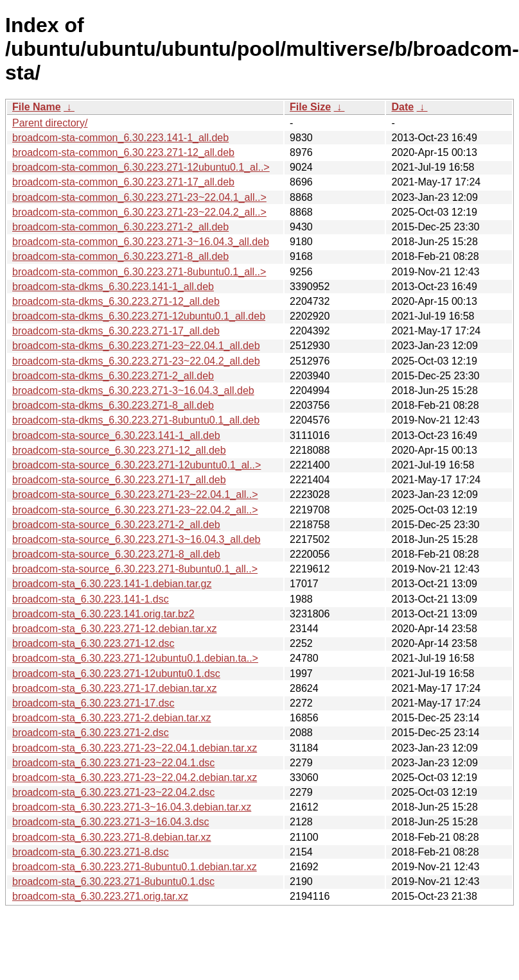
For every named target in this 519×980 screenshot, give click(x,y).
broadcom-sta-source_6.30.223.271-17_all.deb (119, 480)
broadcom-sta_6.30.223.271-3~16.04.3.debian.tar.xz (132, 807)
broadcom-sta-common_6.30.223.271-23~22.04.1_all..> (139, 197)
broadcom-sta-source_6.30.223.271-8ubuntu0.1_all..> (135, 569)
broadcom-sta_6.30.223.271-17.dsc (93, 703)
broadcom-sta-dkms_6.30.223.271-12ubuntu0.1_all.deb (139, 316)
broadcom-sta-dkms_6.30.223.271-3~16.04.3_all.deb (133, 391)
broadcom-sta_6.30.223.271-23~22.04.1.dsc (113, 763)
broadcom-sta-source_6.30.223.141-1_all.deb (116, 435)
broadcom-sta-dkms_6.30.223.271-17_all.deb (116, 331)
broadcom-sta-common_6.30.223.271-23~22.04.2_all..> (139, 212)
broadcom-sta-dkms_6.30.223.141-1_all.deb (113, 287)
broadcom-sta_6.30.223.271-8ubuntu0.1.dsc (113, 881)
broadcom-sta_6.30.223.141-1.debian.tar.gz (112, 584)
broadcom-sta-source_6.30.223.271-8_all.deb (116, 554)
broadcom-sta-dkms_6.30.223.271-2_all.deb (113, 376)
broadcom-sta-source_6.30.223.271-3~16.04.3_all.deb (136, 539)
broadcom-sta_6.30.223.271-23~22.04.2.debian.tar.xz (135, 778)
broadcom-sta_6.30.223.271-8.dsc (91, 852)
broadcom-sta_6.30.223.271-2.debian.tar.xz (112, 718)
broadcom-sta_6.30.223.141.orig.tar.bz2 (103, 614)
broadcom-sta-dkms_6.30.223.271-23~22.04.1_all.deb (136, 346)
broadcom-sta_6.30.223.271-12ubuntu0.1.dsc (116, 674)
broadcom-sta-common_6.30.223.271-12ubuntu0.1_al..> (141, 167)
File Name (37, 107)
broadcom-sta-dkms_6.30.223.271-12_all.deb (116, 301)
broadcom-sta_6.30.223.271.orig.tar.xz (100, 896)
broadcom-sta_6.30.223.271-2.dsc (91, 733)
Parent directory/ (50, 123)
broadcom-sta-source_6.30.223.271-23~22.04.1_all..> (135, 494)
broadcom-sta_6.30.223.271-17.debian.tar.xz (114, 688)
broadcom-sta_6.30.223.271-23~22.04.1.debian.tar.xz (135, 748)
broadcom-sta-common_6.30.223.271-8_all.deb (120, 256)
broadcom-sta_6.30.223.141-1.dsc (91, 599)
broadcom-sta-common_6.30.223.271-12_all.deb (123, 152)
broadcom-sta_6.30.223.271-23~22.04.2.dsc (113, 792)
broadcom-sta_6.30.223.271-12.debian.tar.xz (114, 629)
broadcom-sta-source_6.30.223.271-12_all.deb (119, 450)
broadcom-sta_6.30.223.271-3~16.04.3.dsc (110, 822)
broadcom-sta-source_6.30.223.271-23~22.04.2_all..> (135, 510)
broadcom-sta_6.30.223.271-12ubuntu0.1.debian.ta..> (135, 658)
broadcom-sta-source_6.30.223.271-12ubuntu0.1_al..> (136, 465)
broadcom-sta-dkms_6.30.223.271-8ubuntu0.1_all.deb (136, 420)
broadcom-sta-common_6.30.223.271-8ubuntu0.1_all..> (139, 272)
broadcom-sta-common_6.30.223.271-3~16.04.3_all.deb (141, 242)
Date (402, 107)
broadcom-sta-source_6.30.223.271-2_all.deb (116, 525)
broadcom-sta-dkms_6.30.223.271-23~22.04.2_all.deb (136, 361)
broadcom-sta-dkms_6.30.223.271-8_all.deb (113, 405)
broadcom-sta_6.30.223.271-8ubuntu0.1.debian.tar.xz (135, 867)
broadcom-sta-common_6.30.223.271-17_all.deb (123, 182)
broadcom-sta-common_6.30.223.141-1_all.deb (120, 138)
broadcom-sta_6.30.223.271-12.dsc (93, 643)
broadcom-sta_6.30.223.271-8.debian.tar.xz (112, 837)
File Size (310, 107)
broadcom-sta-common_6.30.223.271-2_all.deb (120, 227)
